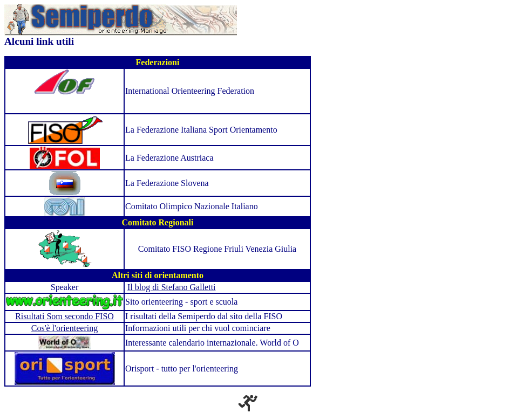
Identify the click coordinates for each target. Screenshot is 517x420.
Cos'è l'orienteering (65, 328)
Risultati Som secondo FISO (64, 316)
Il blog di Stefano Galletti (172, 287)
